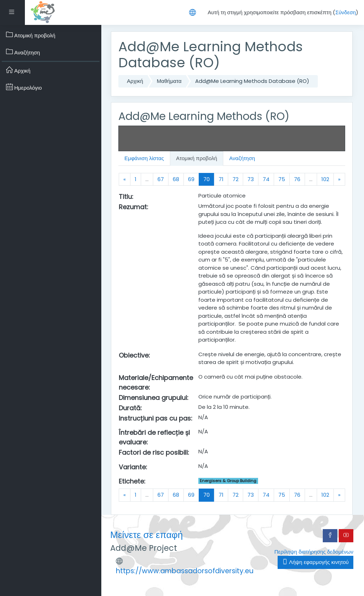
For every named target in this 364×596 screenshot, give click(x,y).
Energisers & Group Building (228, 481)
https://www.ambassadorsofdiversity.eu (185, 571)
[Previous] (125, 180)
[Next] (339, 180)
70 (209, 179)
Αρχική (135, 81)
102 (325, 179)
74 (266, 179)
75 (282, 179)
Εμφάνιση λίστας (144, 158)
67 (161, 179)
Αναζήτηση (242, 158)
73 (251, 179)
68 (176, 179)
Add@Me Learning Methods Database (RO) (252, 81)
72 (235, 179)
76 (297, 179)
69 (191, 179)
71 (221, 179)
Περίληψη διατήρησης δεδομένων (314, 552)
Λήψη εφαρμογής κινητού (315, 562)
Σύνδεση (346, 12)
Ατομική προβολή (197, 158)
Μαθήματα (169, 81)
